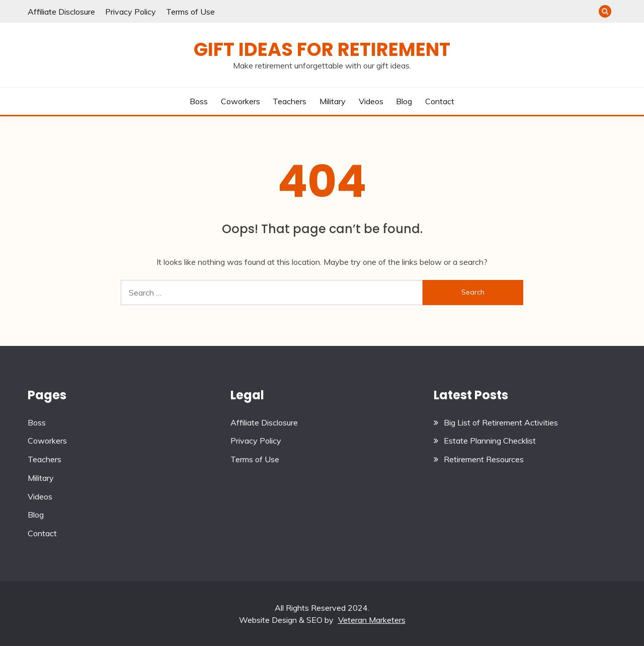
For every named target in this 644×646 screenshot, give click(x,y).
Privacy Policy (131, 12)
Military (333, 101)
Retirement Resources (484, 459)
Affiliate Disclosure (61, 12)
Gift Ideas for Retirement (322, 49)
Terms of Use (190, 12)
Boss (199, 101)
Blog (404, 101)
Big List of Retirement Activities (501, 422)
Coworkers (240, 101)
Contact (440, 101)
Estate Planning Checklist (490, 441)
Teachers (290, 101)
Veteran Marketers (372, 620)
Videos (371, 101)
